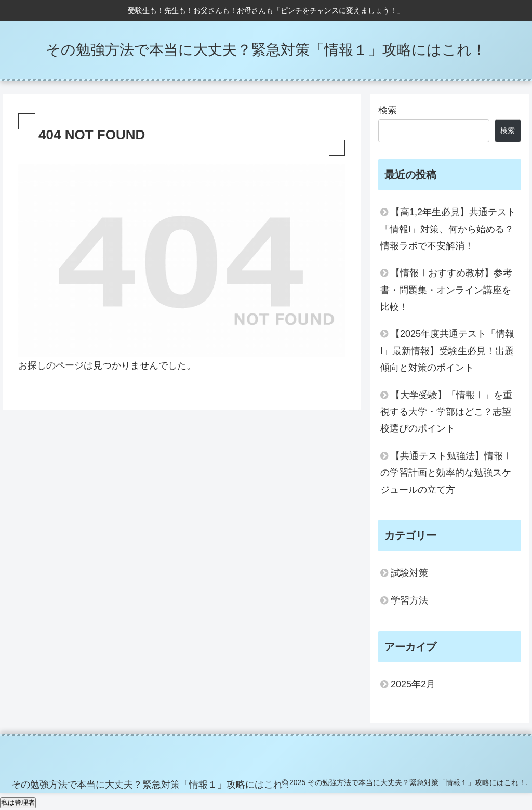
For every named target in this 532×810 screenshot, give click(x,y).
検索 (388, 110)
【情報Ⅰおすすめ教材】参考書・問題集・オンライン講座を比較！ (446, 290)
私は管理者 (18, 802)
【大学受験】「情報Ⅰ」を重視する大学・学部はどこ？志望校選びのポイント (446, 412)
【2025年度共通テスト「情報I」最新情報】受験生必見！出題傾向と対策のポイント (447, 351)
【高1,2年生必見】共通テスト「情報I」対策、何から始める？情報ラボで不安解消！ (448, 229)
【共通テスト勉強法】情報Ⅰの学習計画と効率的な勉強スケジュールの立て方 (446, 473)
